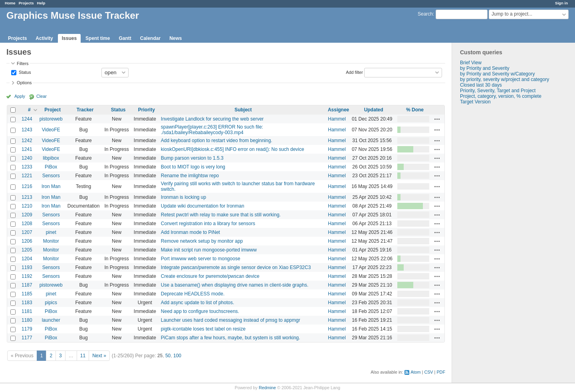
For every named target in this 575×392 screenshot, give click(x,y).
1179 (27, 329)
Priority (147, 110)
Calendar (150, 38)
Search (425, 14)
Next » (99, 356)
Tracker (85, 110)
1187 (27, 285)
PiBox (51, 167)
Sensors (51, 176)
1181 (27, 311)
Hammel (337, 119)
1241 (27, 149)
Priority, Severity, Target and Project (498, 91)
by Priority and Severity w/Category (497, 74)
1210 (27, 206)
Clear (42, 96)
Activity (44, 38)
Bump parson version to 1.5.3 (192, 158)
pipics (51, 303)
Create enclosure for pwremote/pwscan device (210, 276)
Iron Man (51, 186)
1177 (27, 338)
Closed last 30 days (481, 85)
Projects (26, 3)
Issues (69, 38)
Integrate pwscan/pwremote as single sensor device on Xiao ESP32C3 (236, 267)
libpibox (51, 158)
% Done (415, 110)
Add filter (354, 72)
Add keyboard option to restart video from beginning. (217, 141)
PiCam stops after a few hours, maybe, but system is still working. (231, 338)
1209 (27, 215)
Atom (415, 372)
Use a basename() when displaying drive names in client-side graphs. (235, 285)
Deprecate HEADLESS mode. (193, 294)
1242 (27, 141)
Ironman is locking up (183, 197)
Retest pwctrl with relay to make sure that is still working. (221, 215)
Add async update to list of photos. (197, 303)
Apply (20, 96)
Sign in (561, 3)
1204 (27, 259)
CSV (428, 372)
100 (177, 356)
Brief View (471, 63)
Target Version (475, 102)
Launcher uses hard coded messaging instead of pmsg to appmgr (231, 320)
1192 (27, 276)
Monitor (51, 241)
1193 (27, 267)
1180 (27, 320)
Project (53, 110)
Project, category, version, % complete (501, 96)
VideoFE (51, 130)
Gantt (125, 38)
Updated (374, 110)
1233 (27, 167)
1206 (27, 241)
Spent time (98, 38)
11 (83, 356)
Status (24, 72)
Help (41, 3)
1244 (27, 119)
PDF (441, 372)
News (175, 38)
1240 (27, 158)
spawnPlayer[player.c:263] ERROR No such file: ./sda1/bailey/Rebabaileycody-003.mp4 (212, 130)
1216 (27, 186)
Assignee (338, 110)
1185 (27, 294)
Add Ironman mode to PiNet (190, 232)
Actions (437, 119)
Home (10, 3)
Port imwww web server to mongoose (201, 259)
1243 (27, 130)
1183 (27, 303)
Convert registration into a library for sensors (208, 224)
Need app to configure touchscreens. (200, 311)
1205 (27, 250)
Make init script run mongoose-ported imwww (209, 250)
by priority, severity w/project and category (505, 79)
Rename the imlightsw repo (190, 176)
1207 (27, 232)
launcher (51, 320)
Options (24, 83)
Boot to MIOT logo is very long (193, 167)
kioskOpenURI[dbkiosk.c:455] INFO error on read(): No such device (233, 149)
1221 (27, 176)
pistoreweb (51, 119)
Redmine (267, 388)
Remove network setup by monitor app (202, 241)
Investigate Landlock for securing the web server (212, 119)
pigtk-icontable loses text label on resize (203, 329)
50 (168, 356)
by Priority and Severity (485, 68)
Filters (23, 63)
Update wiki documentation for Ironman (203, 206)
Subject (243, 110)
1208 (27, 224)
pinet (51, 232)
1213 (27, 197)
